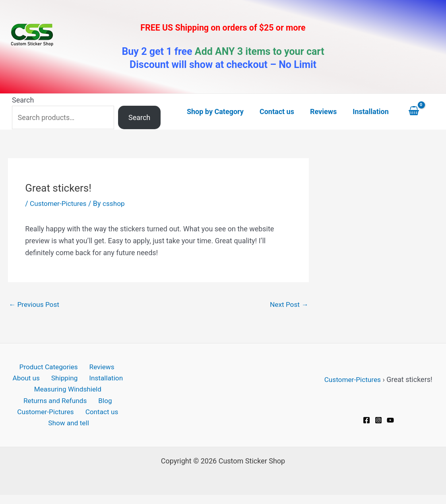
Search (23, 100)
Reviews (82, 367)
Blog (105, 403)
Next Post (288, 305)
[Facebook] (366, 421)
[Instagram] (378, 421)
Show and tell (69, 427)
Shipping (47, 379)
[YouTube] (390, 421)
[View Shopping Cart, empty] (421, 112)
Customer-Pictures (59, 203)
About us (117, 367)
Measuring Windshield (68, 391)
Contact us (101, 415)
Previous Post (35, 305)
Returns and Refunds (57, 403)
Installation (85, 379)
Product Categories (31, 367)
